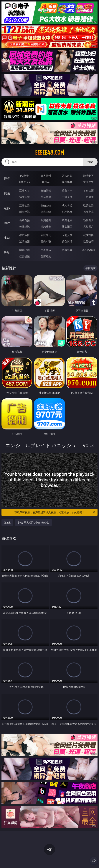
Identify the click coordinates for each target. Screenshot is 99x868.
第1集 (7, 522)
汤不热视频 (88, 250)
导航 (7, 253)
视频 (7, 193)
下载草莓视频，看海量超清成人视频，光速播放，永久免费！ (55, 512)
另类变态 (88, 212)
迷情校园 (24, 241)
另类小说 (46, 241)
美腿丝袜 (24, 227)
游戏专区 (88, 176)
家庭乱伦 (46, 235)
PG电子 (25, 176)
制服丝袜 (24, 212)
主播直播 (67, 197)
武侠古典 (88, 235)
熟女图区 (67, 227)
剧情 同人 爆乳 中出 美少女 (33, 522)
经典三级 (46, 212)
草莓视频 (67, 250)
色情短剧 (46, 256)
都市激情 (24, 235)
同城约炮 (24, 250)
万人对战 (67, 176)
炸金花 (46, 182)
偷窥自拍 (24, 220)
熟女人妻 (24, 197)
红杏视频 (24, 256)
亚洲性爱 (24, 205)
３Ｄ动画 (88, 190)
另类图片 (88, 227)
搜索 (90, 162)
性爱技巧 (88, 241)
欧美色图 (67, 220)
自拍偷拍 (46, 190)
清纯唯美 (46, 227)
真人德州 (46, 176)
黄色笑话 (67, 241)
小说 (7, 238)
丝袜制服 (46, 197)
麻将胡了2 (24, 182)
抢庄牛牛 (88, 182)
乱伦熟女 (67, 212)
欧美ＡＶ (67, 190)
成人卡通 (67, 205)
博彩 (7, 178)
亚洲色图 (46, 220)
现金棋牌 (67, 182)
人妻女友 (67, 235)
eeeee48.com (49, 152)
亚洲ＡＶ (24, 190)
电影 (7, 208)
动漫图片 (88, 220)
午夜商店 (46, 250)
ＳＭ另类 (88, 197)
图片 (7, 223)
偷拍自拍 (46, 205)
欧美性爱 (88, 205)
